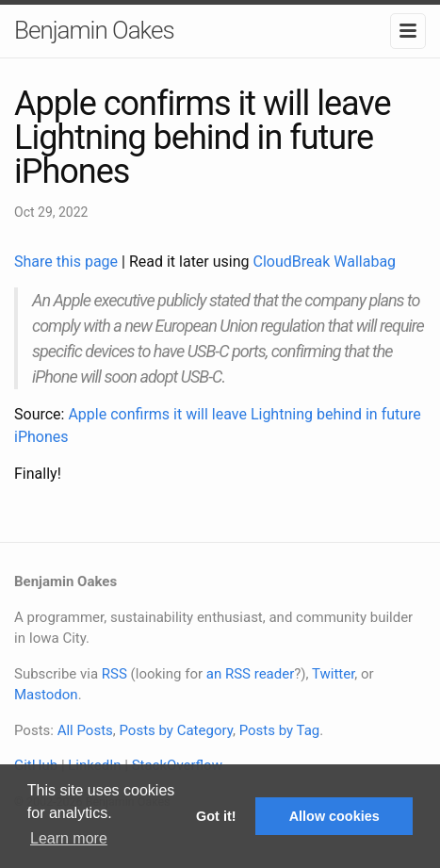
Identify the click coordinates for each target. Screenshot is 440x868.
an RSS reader (251, 674)
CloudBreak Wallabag (325, 262)
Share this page (68, 262)
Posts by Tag (280, 730)
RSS (114, 674)
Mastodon (46, 695)
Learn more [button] (69, 838)
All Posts (85, 730)
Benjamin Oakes (94, 30)
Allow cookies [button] (334, 816)
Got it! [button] (216, 816)
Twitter (333, 674)
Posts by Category (175, 730)
